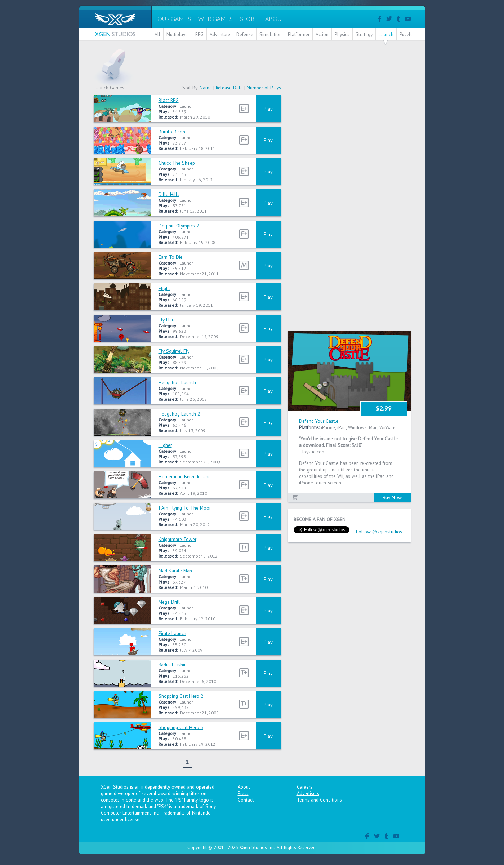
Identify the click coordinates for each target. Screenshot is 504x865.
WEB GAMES (215, 19)
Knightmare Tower (177, 539)
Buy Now (392, 497)
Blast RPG (169, 100)
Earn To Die (171, 257)
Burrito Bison (172, 132)
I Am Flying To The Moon (185, 508)
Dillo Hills (169, 194)
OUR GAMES (174, 19)
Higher (165, 445)
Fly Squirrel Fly (174, 351)
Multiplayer (178, 34)
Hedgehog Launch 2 (179, 414)
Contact (246, 800)
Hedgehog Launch (177, 382)
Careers (305, 787)
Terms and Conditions (319, 800)
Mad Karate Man (175, 571)
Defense (245, 34)
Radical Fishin (173, 665)
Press (243, 793)
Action (322, 34)
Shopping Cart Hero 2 (181, 696)
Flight (164, 288)
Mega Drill (169, 602)
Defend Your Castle (319, 421)
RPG (199, 34)
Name (206, 88)
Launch (386, 34)
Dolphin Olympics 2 (179, 226)
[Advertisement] (280, 65)
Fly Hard (167, 320)
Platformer (299, 34)
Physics (342, 34)
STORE (249, 19)
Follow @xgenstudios (379, 532)
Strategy (364, 34)
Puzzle (406, 34)
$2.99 (384, 408)
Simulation (271, 34)
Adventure (220, 34)
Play (268, 109)
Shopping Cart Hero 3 (181, 727)
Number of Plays (264, 88)
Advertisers (308, 793)
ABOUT (275, 19)
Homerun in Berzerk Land (185, 476)
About (244, 787)
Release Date (229, 88)
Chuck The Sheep (177, 163)
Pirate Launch (172, 633)
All (157, 34)
